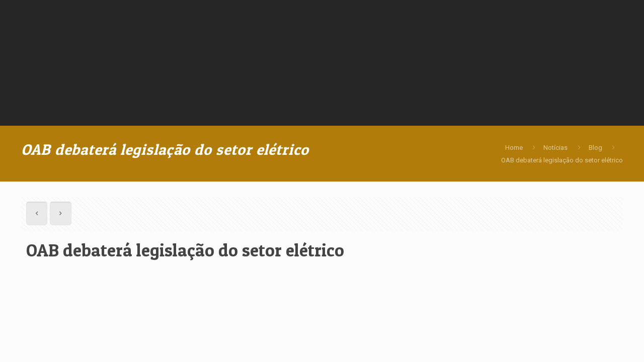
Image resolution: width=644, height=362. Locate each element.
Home (514, 148)
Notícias (555, 148)
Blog (595, 148)
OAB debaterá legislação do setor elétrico (562, 160)
